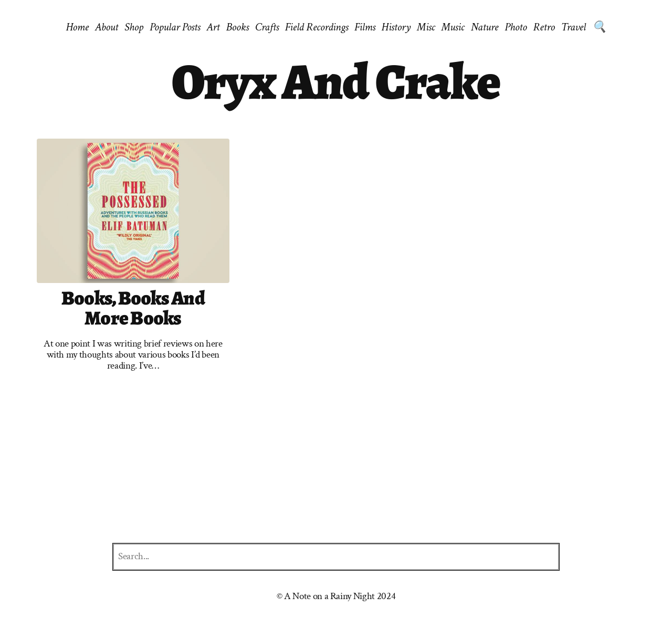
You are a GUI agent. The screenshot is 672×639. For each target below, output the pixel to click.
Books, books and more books (133, 308)
